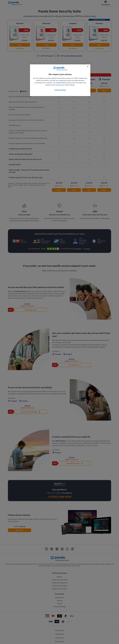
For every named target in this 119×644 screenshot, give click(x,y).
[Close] (88, 67)
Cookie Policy (60, 83)
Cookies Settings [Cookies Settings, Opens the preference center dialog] (60, 90)
